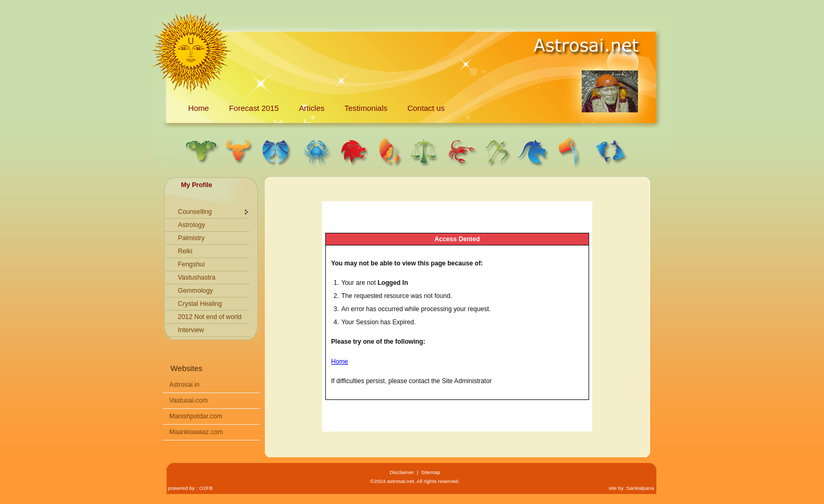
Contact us (426, 108)
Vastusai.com (188, 400)
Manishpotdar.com (196, 416)
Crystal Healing (200, 304)
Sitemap (430, 472)
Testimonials (366, 108)
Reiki (186, 251)
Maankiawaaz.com (196, 432)
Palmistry (192, 238)
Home (199, 108)
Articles (312, 108)
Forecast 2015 (254, 108)
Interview (191, 330)
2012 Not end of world (210, 317)
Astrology (192, 225)
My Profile (197, 185)
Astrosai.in (184, 385)
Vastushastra (197, 277)
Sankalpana (640, 488)
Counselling (195, 212)
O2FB (206, 488)
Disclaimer (401, 472)
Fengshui (192, 264)
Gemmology (196, 291)
